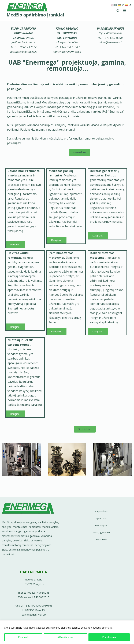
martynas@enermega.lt (67, 52)
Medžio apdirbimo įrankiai (35, 15)
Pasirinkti (23, 637)
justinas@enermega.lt (23, 52)
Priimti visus (109, 637)
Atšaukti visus (65, 637)
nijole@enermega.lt (111, 42)
